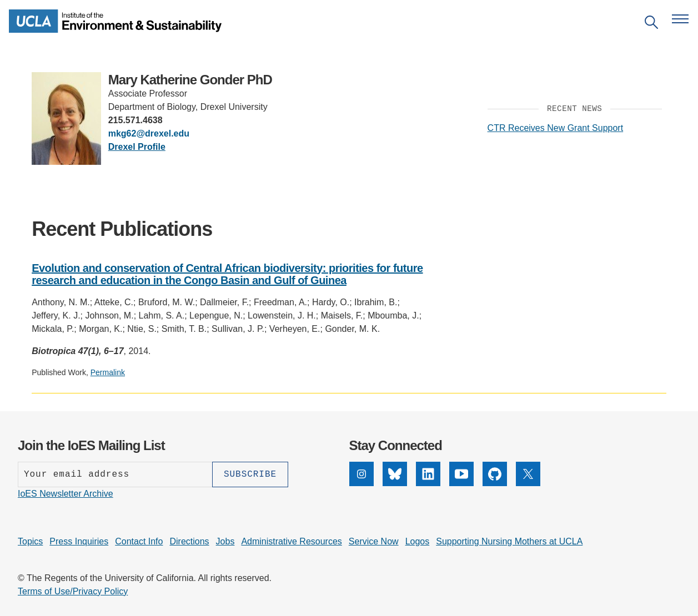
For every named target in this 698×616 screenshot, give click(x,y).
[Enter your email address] (115, 474)
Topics (30, 541)
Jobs (225, 541)
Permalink (108, 372)
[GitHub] (495, 483)
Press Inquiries (79, 541)
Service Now (374, 541)
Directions (189, 541)
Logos (418, 541)
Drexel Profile (137, 147)
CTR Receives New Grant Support (556, 128)
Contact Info (139, 541)
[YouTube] (461, 483)
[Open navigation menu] (680, 19)
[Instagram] (361, 483)
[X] (528, 483)
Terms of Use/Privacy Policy (73, 591)
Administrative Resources (291, 541)
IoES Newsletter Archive (66, 494)
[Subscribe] (250, 474)
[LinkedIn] (428, 483)
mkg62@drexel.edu (149, 133)
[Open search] (651, 24)
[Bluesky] (395, 483)
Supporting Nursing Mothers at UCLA (509, 541)
